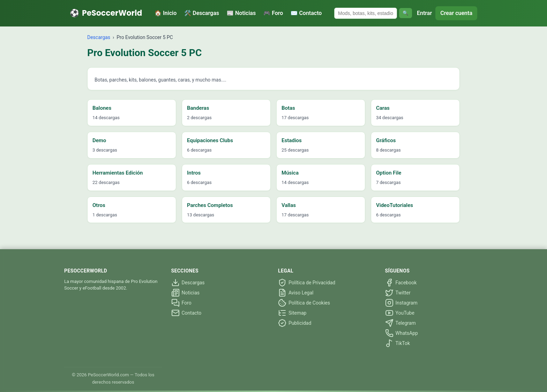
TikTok (398, 343)
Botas (288, 108)
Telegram (400, 323)
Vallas (289, 205)
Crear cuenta (456, 13)
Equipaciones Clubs (210, 140)
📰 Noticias (241, 13)
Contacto (186, 313)
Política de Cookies (304, 303)
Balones (102, 108)
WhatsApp (402, 333)
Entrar (424, 13)
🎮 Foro (273, 13)
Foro (181, 303)
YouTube (400, 313)
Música (290, 173)
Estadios (292, 140)
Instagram (401, 303)
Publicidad (295, 323)
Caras (383, 108)
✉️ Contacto (306, 13)
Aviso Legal (296, 293)
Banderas (198, 108)
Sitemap (292, 313)
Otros (99, 205)
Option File (389, 173)
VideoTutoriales (395, 205)
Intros (194, 173)
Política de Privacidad (307, 283)
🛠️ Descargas (202, 13)
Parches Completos (210, 205)
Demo (99, 140)
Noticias (186, 293)
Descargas (99, 37)
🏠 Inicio (166, 13)
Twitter (398, 293)
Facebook (401, 283)
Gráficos (386, 140)
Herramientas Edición (118, 173)
